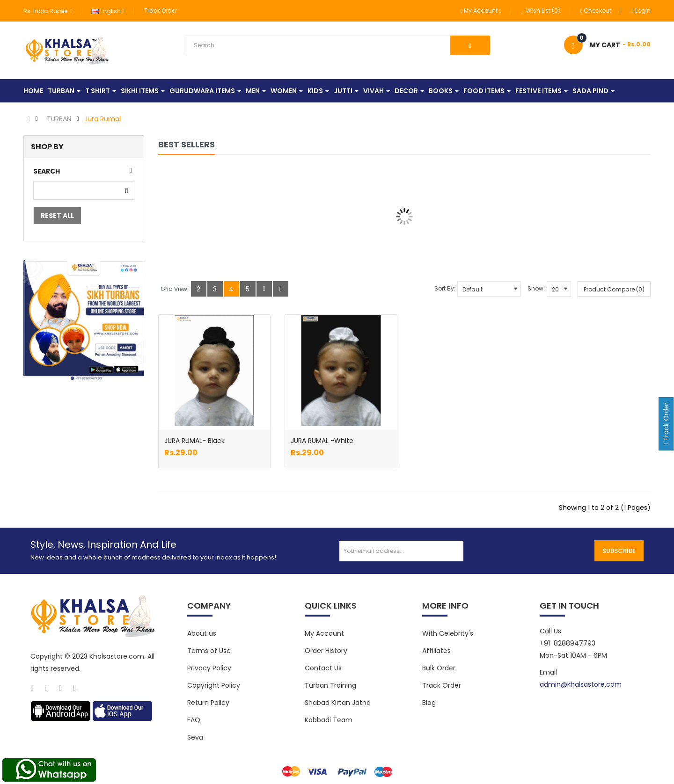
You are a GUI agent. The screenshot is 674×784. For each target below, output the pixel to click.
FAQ (194, 720)
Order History (326, 651)
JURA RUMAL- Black (194, 441)
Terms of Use (209, 651)
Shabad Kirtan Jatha (338, 703)
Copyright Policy (214, 685)
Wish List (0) (541, 11)
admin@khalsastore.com (581, 684)
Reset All (57, 216)
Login (641, 11)
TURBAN (59, 119)
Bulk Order (439, 668)
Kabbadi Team (329, 720)
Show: (536, 288)
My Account (324, 633)
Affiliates (436, 651)
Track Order (161, 11)
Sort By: (445, 288)
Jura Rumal (103, 119)
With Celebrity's (448, 633)
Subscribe (619, 551)
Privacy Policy (209, 668)
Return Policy (208, 703)
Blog (429, 703)
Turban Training (330, 685)
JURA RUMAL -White (322, 441)
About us (202, 633)
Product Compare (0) (614, 289)
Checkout (596, 11)
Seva (195, 737)
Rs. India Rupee (48, 11)
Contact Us (323, 668)
